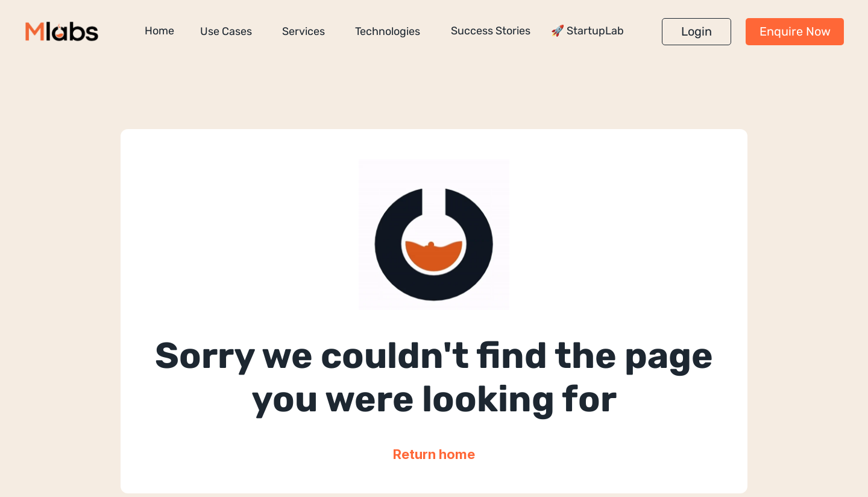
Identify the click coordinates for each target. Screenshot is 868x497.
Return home (434, 454)
